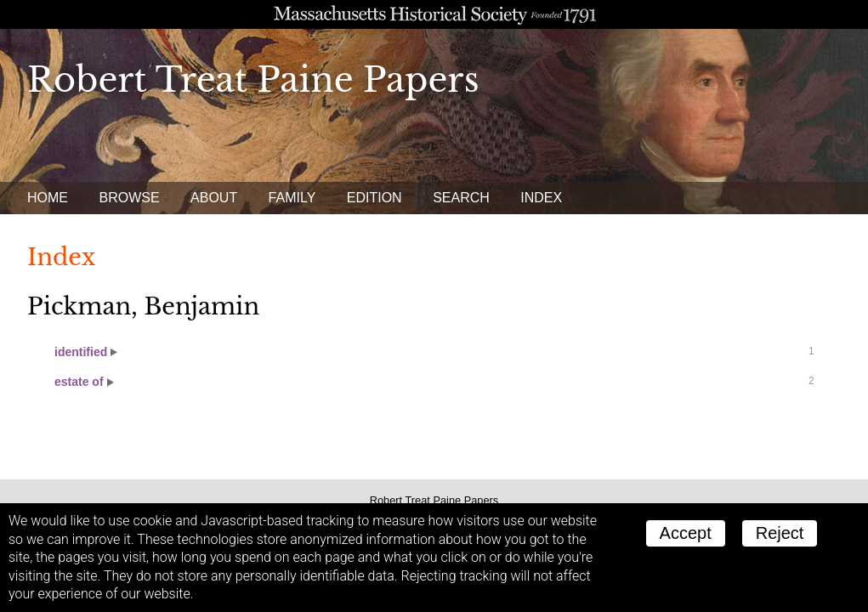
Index (541, 198)
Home (48, 198)
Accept (686, 533)
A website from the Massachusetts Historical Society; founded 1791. (434, 14)
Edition (374, 198)
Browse (129, 198)
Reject (780, 533)
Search (461, 198)
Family (292, 198)
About (214, 198)
